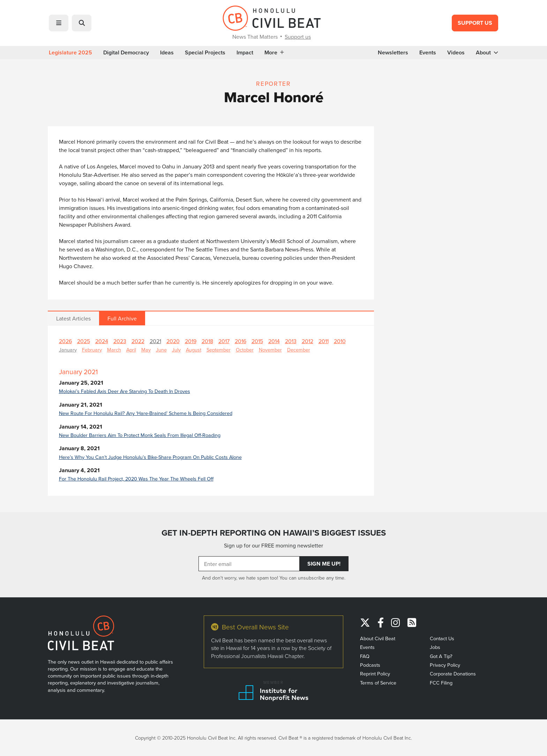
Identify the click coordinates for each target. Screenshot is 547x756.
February (92, 350)
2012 (308, 341)
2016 (241, 341)
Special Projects (205, 53)
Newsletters (393, 53)
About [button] (487, 53)
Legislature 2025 (70, 53)
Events (428, 53)
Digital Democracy (126, 53)
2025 (84, 341)
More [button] (274, 53)
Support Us (475, 23)
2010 (340, 341)
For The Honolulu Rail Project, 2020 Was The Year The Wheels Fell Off (136, 479)
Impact (245, 53)
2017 (224, 341)
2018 (207, 341)
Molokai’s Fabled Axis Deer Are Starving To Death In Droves (125, 391)
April (131, 350)
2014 (274, 341)
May (146, 350)
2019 (191, 341)
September (219, 350)
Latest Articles (73, 318)
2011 (324, 341)
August (194, 350)
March (114, 350)
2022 (138, 341)
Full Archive (122, 318)
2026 (65, 341)
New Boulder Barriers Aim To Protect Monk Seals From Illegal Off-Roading (140, 435)
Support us (298, 37)
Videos (456, 53)
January (68, 350)
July (176, 350)
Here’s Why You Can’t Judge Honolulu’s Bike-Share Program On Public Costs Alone (150, 457)
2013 (291, 341)
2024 (102, 341)
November (270, 350)
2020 (173, 341)
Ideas (167, 53)
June (161, 350)
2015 (257, 341)
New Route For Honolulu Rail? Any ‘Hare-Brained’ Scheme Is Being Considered (146, 413)
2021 (155, 341)
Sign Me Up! (324, 564)
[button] (59, 23)
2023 (120, 341)
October (245, 350)
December (299, 350)
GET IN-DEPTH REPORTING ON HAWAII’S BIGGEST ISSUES (274, 533)
